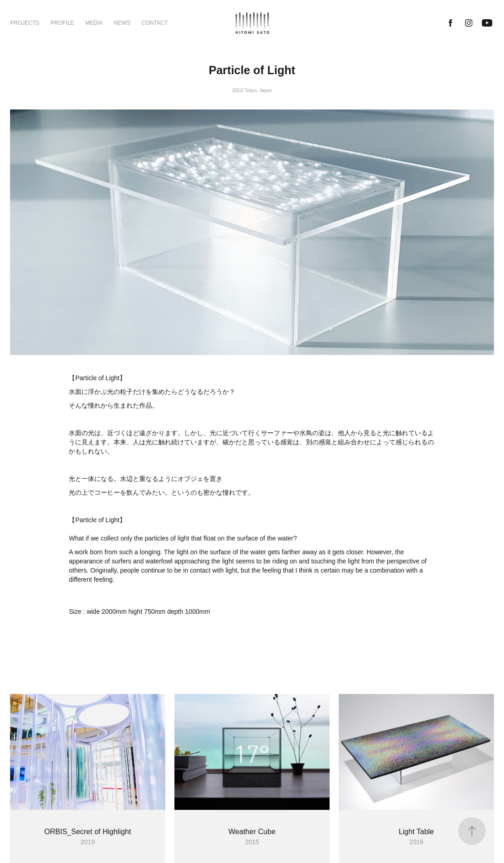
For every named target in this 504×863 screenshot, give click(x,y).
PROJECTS (25, 23)
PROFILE (62, 23)
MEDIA (94, 23)
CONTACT (154, 23)
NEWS (122, 23)
